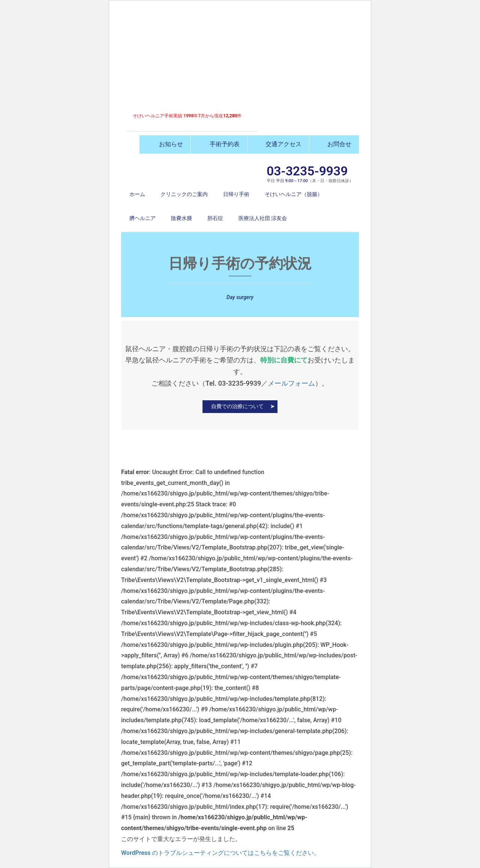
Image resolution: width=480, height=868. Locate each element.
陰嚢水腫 (181, 218)
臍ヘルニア (142, 218)
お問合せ (334, 144)
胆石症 (215, 218)
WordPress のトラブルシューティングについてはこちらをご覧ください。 (220, 853)
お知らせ (165, 144)
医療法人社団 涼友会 (263, 218)
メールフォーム (291, 383)
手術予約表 (219, 144)
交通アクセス (278, 144)
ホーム (137, 194)
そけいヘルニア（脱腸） (294, 194)
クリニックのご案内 (184, 194)
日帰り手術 (236, 194)
